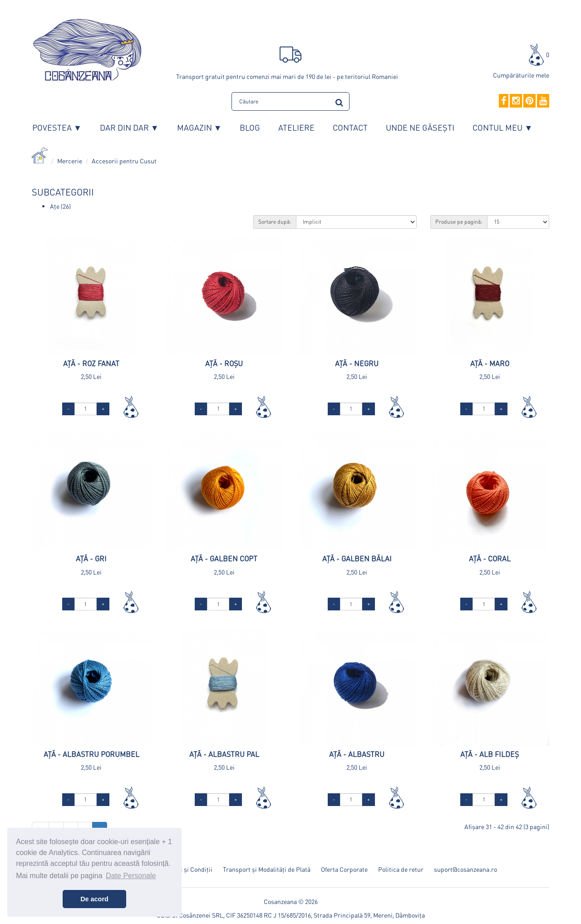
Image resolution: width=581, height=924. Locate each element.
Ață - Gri (91, 558)
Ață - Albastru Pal (224, 754)
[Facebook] (504, 101)
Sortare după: (275, 222)
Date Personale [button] (131, 876)
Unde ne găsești (420, 127)
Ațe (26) (60, 206)
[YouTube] (543, 101)
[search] (339, 101)
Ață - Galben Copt (224, 558)
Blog (250, 127)
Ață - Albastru (357, 754)
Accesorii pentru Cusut (124, 161)
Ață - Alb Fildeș (490, 754)
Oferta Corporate (344, 869)
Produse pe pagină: (459, 222)
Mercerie (70, 161)
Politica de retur (401, 869)
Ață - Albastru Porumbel (91, 754)
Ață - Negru (357, 363)
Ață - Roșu (224, 363)
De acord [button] (94, 899)
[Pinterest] (529, 101)
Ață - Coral (490, 558)
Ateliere (296, 127)
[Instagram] (516, 101)
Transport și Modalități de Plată (267, 869)
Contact (350, 127)
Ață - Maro (490, 363)
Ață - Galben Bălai (357, 558)
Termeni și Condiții (186, 869)
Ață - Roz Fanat (91, 363)
